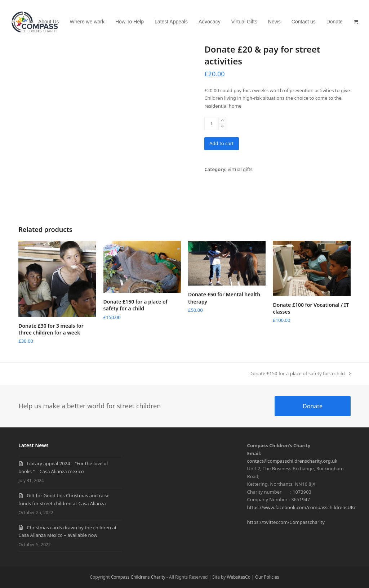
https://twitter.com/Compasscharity (286, 522)
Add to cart (221, 143)
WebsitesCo (239, 577)
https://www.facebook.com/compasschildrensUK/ (301, 507)
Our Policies (267, 577)
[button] (356, 22)
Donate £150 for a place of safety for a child (300, 374)
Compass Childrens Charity (138, 577)
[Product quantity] (212, 124)
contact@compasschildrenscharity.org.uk (292, 461)
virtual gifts (240, 169)
